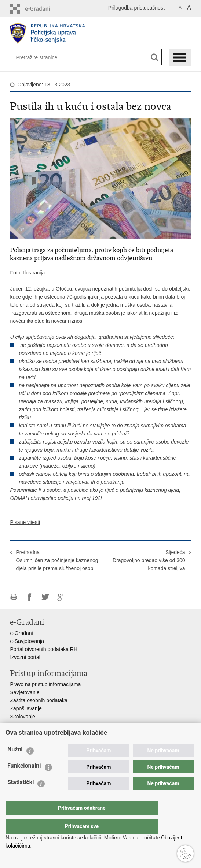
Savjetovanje (25, 692)
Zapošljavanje (26, 708)
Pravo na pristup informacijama (45, 684)
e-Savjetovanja (27, 641)
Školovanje (23, 717)
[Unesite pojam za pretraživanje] (40, 57)
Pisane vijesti (25, 522)
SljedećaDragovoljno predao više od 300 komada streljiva (149, 560)
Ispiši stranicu (14, 597)
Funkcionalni (24, 780)
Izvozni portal (25, 657)
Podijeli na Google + (61, 597)
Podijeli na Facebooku (30, 597)
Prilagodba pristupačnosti (137, 8)
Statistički (21, 797)
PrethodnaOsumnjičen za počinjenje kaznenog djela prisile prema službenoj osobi (57, 560)
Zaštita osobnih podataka (39, 700)
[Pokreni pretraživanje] (155, 57)
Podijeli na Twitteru (45, 597)
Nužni (15, 764)
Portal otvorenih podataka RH (44, 649)
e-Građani (21, 633)
